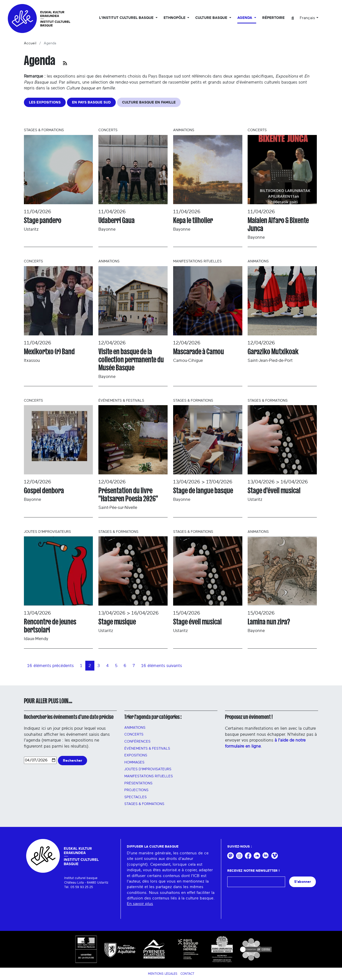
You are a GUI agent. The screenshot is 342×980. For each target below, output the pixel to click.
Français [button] (307, 18)
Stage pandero (43, 220)
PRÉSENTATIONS (138, 783)
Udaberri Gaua (117, 220)
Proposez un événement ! (249, 717)
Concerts (134, 734)
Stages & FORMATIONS (144, 804)
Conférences (137, 742)
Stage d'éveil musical (274, 491)
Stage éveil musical (197, 622)
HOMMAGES (134, 762)
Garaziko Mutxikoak (273, 352)
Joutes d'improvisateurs (148, 769)
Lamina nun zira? (269, 622)
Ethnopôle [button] (175, 18)
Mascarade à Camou (199, 352)
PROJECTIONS (136, 790)
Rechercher (72, 761)
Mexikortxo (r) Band (49, 352)
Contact (187, 974)
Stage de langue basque (203, 491)
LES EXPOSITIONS (45, 102)
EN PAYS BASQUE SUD (91, 102)
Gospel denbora (44, 491)
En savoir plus (140, 904)
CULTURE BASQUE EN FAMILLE (149, 102)
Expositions (136, 755)
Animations (135, 728)
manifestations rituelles (149, 776)
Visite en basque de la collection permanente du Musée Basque (131, 360)
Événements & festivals (147, 749)
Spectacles (136, 797)
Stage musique (117, 622)
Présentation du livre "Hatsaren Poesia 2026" (128, 495)
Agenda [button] (245, 18)
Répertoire (273, 18)
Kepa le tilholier (193, 220)
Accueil (30, 43)
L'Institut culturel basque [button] (127, 18)
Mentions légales (163, 974)
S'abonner (302, 882)
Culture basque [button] (212, 18)
